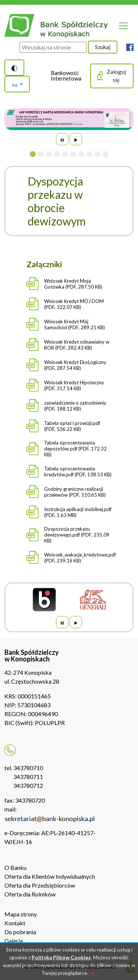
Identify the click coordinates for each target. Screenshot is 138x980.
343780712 (28, 785)
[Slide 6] (73, 154)
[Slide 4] (57, 154)
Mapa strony (21, 914)
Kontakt (15, 923)
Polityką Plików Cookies (61, 957)
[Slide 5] (65, 154)
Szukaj (103, 47)
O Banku (15, 867)
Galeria (14, 941)
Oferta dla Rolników (30, 894)
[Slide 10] (106, 154)
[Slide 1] (33, 154)
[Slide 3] (49, 154)
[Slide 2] (41, 154)
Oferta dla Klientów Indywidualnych (50, 876)
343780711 (28, 777)
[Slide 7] (81, 154)
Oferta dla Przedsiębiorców (40, 885)
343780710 (28, 768)
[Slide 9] (98, 154)
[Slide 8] (89, 154)
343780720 (30, 800)
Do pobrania (20, 932)
